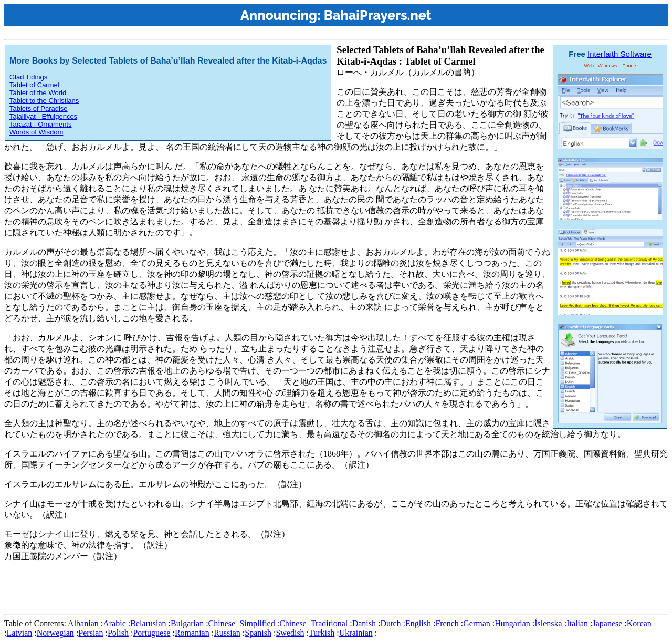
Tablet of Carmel (34, 85)
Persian (91, 633)
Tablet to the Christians (44, 101)
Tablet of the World (38, 93)
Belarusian (148, 623)
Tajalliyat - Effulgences (43, 116)
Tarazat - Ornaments (41, 124)
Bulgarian (187, 623)
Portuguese (151, 633)
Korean (639, 623)
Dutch (390, 623)
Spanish (258, 633)
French (447, 623)
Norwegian (55, 633)
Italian (577, 623)
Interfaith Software (619, 54)
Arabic (114, 623)
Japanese (607, 623)
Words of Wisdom (36, 132)
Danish (364, 623)
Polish (118, 633)
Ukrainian (356, 633)
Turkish (322, 633)
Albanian (83, 623)
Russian (227, 633)
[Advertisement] (195, 586)
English (418, 623)
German (477, 623)
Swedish (290, 633)
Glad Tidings (28, 77)
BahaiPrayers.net (378, 15)
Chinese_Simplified (242, 623)
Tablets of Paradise (39, 108)
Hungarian (512, 623)
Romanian (192, 633)
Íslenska (548, 623)
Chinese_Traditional (313, 623)
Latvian (19, 633)
